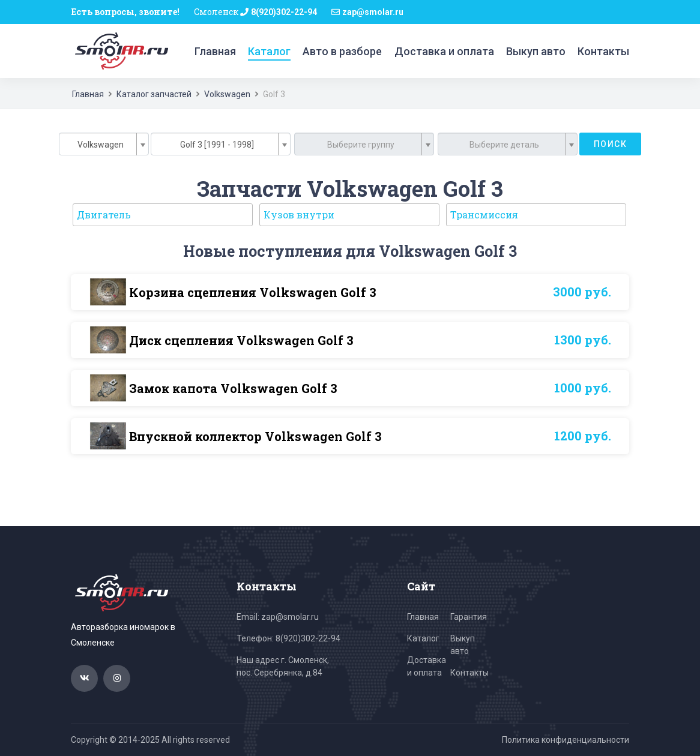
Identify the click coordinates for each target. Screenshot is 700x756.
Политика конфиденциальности (566, 740)
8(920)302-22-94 (284, 12)
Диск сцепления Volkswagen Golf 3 (241, 340)
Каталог (269, 51)
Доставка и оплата (444, 51)
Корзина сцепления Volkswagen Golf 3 (253, 292)
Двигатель (104, 214)
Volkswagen (227, 94)
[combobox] (104, 144)
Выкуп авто (536, 51)
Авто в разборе (342, 51)
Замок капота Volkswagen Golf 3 (233, 388)
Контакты (603, 51)
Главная (215, 51)
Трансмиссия (484, 214)
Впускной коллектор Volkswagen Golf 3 (255, 436)
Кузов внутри (299, 214)
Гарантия (469, 617)
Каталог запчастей (154, 94)
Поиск (610, 144)
